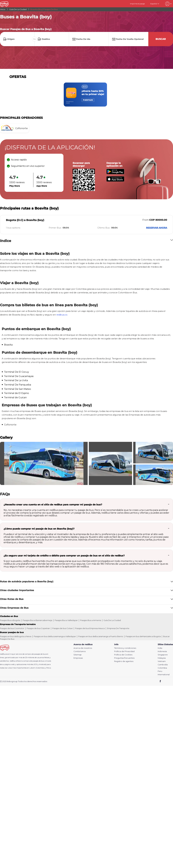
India (160, 648)
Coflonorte (10, 425)
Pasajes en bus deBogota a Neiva (16, 636)
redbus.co (62, 315)
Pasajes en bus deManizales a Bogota (143, 636)
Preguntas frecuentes (124, 658)
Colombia (162, 668)
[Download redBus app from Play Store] (115, 173)
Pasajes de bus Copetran (38, 628)
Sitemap (78, 655)
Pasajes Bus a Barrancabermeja (37, 620)
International (164, 675)
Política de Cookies (123, 655)
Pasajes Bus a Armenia (91, 620)
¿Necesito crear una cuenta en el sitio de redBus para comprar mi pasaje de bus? (53, 505)
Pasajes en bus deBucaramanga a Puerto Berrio (101, 636)
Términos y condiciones (125, 648)
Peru (160, 671)
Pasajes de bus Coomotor (12, 628)
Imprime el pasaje (137, 4)
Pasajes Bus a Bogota (10, 620)
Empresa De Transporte (118, 628)
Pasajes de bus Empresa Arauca (90, 628)
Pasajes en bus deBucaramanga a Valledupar (55, 636)
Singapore (163, 655)
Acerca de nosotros (83, 648)
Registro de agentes (124, 661)
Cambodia (163, 665)
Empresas (78, 658)
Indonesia (162, 651)
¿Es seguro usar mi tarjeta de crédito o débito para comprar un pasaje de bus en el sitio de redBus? (64, 556)
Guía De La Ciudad (112, 620)
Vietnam (162, 661)
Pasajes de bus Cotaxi (62, 628)
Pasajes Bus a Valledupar (66, 620)
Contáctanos (80, 651)
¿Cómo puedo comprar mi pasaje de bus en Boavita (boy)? (39, 529)
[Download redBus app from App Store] (115, 181)
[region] (86, 95)
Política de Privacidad (124, 651)
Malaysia (162, 658)
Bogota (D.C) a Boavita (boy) (25, 220)
